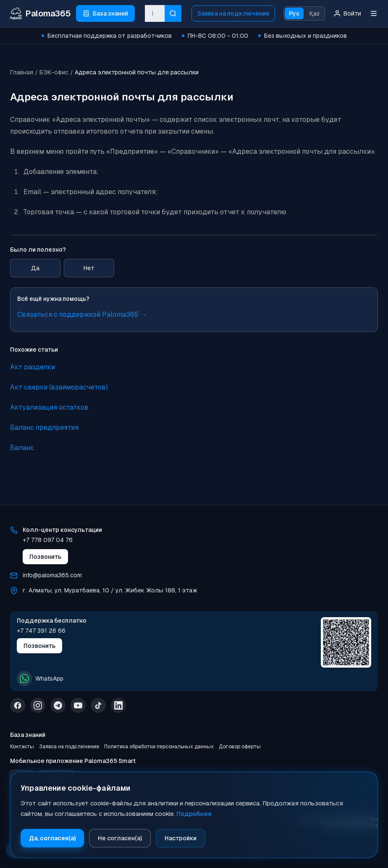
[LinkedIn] (118, 705)
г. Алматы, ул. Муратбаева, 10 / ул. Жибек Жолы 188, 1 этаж (110, 590)
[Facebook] (18, 705)
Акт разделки (33, 367)
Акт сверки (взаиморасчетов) (59, 387)
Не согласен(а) (120, 838)
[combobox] (155, 13)
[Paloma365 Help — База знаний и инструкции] (41, 13)
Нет (89, 268)
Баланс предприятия (44, 427)
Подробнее (194, 814)
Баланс (22, 448)
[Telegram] (58, 705)
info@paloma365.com (52, 575)
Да (35, 268)
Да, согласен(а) (52, 838)
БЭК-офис (54, 72)
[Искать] (173, 13)
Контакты (22, 747)
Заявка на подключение (233, 13)
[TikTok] (98, 705)
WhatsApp (40, 679)
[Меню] (374, 13)
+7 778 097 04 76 (48, 540)
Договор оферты (240, 747)
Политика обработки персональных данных (159, 747)
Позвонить (45, 557)
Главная (22, 72)
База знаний (28, 735)
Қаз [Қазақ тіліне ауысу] (315, 13)
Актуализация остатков (49, 407)
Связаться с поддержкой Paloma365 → (82, 314)
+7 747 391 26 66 (41, 631)
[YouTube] (78, 705)
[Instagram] (38, 705)
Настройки (181, 838)
